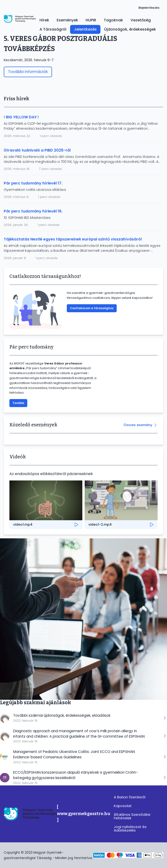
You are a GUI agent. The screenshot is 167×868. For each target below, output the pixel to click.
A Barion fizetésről (130, 797)
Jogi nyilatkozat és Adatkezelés (130, 829)
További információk (28, 72)
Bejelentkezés (149, 8)
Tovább (18, 403)
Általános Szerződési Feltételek (132, 816)
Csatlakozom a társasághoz (92, 308)
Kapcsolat (123, 806)
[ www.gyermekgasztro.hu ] (83, 814)
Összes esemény (138, 425)
